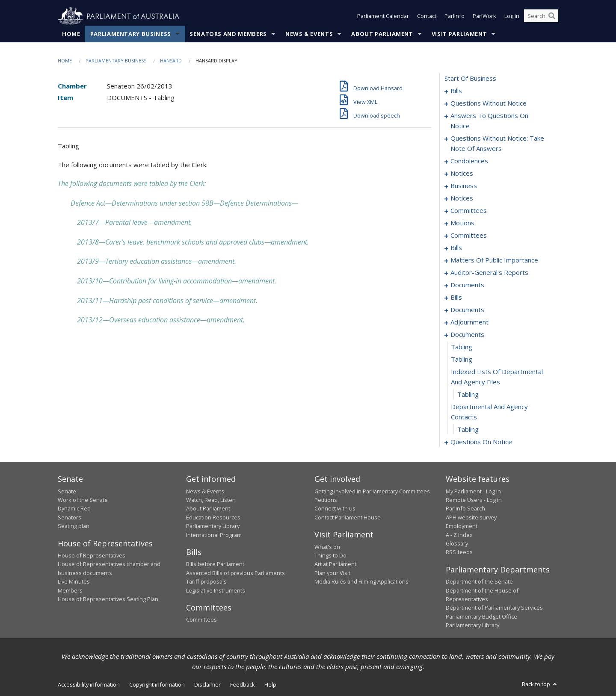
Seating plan (74, 526)
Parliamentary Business (131, 34)
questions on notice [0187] (481, 442)
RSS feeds (459, 552)
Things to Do (330, 555)
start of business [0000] (470, 79)
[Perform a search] (552, 16)
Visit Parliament (459, 34)
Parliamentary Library (213, 526)
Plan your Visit (332, 573)
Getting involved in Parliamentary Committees (372, 491)
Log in (512, 16)
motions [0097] (462, 223)
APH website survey (471, 517)
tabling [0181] (462, 347)
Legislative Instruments (216, 590)
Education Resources (213, 517)
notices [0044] (462, 174)
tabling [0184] (468, 395)
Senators (70, 517)
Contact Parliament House (348, 517)
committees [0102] (469, 236)
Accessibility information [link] (89, 684)
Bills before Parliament (215, 564)
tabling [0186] (468, 430)
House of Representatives (92, 555)
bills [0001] (456, 91)
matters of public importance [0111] (494, 260)
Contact (427, 16)
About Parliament (382, 34)
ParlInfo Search (465, 509)
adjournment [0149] (469, 322)
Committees (201, 620)
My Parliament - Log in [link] (473, 491)
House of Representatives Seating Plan (108, 599)
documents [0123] (467, 285)
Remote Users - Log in (474, 500)
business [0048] (464, 186)
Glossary (457, 543)
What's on (327, 547)
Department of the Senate (479, 582)
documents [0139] (467, 310)
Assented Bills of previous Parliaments (235, 573)
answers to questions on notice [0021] (489, 121)
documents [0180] (467, 335)
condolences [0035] (469, 161)
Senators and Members (228, 34)
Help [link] (270, 684)
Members (70, 590)
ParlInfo (455, 16)
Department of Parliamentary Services (494, 608)
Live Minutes (74, 582)
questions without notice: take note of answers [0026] (497, 144)
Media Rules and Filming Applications (361, 582)
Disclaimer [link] (207, 684)
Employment (462, 526)
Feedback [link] (243, 684)
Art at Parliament (335, 564)
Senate (67, 491)
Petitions (326, 500)
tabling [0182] (462, 360)
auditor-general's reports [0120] (489, 273)
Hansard (171, 60)
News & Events (309, 34)
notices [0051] (462, 198)
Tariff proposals (206, 582)
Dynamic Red (74, 509)
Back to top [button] (540, 684)
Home (71, 34)
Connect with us (335, 509)
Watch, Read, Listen (211, 500)
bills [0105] (456, 248)
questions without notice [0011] (489, 103)
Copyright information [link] (157, 684)
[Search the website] (541, 16)
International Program (214, 535)
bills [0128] (456, 298)
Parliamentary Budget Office (481, 616)
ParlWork (484, 16)
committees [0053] (469, 211)
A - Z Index (459, 535)
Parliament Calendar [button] (383, 16)
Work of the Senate (83, 500)
